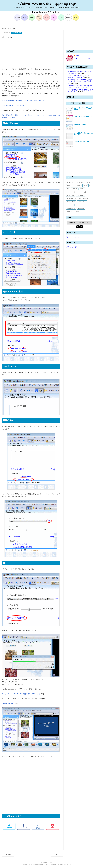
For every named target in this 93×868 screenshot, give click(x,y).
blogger (88, 182)
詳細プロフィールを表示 (82, 58)
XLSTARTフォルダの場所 (81, 141)
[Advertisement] (31, 54)
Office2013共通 (82, 192)
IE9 (68, 189)
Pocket (53, 826)
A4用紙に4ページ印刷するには (83, 116)
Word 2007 (81, 208)
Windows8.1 (79, 205)
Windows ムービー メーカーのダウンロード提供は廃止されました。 (24, 101)
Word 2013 (70, 211)
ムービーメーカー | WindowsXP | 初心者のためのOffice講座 (21, 694)
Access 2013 (80, 182)
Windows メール (82, 202)
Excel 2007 (70, 186)
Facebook (24, 826)
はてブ (38, 826)
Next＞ (57, 854)
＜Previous (8, 854)
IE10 (86, 186)
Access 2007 (71, 182)
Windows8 (70, 205)
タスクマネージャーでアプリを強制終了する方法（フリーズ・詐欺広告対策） (80, 82)
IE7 (90, 186)
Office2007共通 (71, 192)
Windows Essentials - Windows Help (13, 105)
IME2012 (82, 189)
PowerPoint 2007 (72, 199)
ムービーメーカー (8, 704)
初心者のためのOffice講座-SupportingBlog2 (47, 4)
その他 (77, 211)
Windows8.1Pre (71, 208)
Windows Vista (71, 202)
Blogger (50, 863)
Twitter (9, 826)
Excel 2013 (79, 186)
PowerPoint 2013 (83, 199)
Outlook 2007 (71, 195)
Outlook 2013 (80, 195)
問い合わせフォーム (73, 237)
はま (78, 56)
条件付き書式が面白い (80, 125)
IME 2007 (74, 189)
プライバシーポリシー (73, 247)
